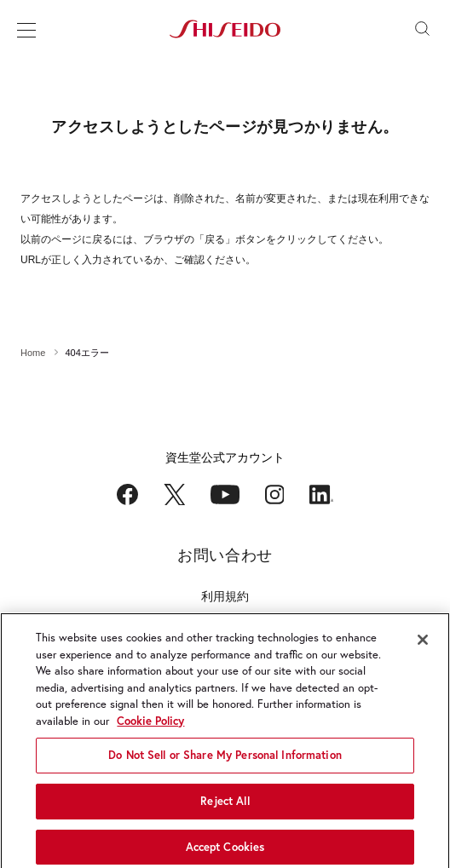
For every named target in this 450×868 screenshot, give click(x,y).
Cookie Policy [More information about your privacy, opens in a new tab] (150, 726)
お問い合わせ (225, 555)
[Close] (423, 645)
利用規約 (225, 596)
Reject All (225, 806)
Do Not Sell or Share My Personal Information (225, 760)
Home (33, 353)
